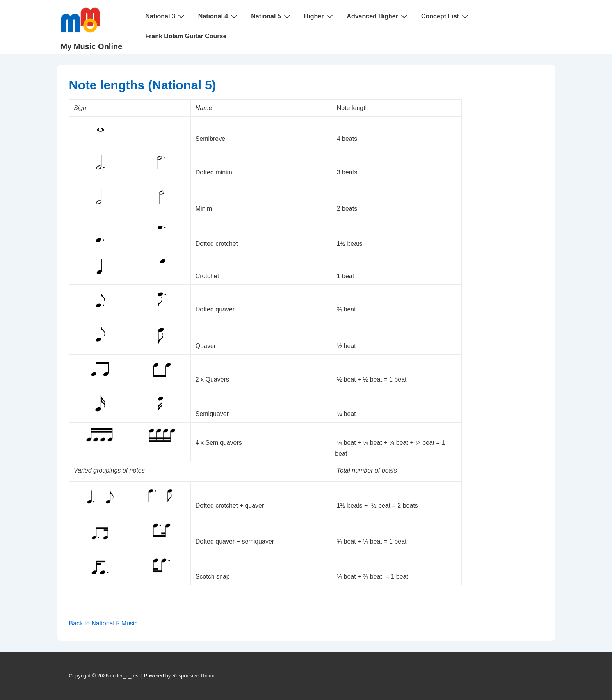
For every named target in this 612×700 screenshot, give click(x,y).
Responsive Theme (194, 676)
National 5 (271, 16)
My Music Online (92, 46)
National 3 (166, 16)
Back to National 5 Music (103, 623)
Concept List (446, 16)
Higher (320, 16)
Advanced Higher (378, 16)
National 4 (219, 16)
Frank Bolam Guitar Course (186, 36)
